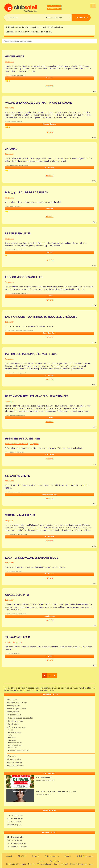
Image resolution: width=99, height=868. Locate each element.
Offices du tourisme (15, 743)
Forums (68, 856)
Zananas (11, 149)
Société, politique (15, 721)
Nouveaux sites (14, 759)
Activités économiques (17, 702)
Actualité (36, 856)
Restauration (13, 748)
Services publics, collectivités (20, 718)
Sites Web (22, 856)
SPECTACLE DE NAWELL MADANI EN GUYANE (56, 792)
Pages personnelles (15, 745)
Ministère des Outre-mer (22, 439)
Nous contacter (45, 864)
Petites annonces (14, 822)
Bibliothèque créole (85, 856)
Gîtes (10, 735)
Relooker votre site (15, 840)
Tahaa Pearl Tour (18, 637)
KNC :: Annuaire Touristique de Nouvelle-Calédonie (41, 317)
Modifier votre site (15, 766)
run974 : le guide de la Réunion (27, 193)
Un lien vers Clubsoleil (16, 843)
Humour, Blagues (14, 825)
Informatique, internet (16, 709)
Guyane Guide (15, 57)
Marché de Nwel (44, 778)
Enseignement (14, 706)
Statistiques (82, 864)
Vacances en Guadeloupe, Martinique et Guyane (39, 103)
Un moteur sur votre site (17, 847)
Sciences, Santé (14, 715)
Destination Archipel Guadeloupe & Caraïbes (37, 396)
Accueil (7, 41)
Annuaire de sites (17, 41)
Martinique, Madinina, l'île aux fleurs (31, 354)
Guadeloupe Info (17, 595)
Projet (73, 864)
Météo (42, 861)
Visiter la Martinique (20, 515)
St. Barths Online (17, 476)
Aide (91, 864)
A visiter (11, 730)
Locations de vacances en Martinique (32, 558)
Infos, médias (13, 712)
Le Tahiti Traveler (18, 234)
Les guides (12, 740)
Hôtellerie (12, 738)
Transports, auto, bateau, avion (19, 750)
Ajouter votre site (15, 762)
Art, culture (12, 699)
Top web (11, 756)
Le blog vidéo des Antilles (24, 277)
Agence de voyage (15, 732)
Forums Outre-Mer (15, 815)
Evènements (55, 861)
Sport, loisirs (13, 724)
